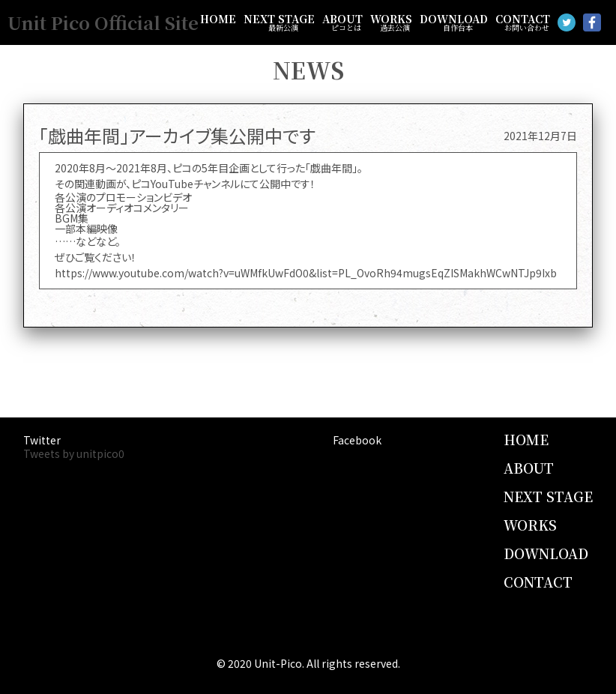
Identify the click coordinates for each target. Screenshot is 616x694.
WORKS (391, 22)
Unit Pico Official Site (103, 22)
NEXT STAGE (279, 22)
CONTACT (523, 22)
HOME (218, 19)
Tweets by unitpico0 (74, 453)
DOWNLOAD (454, 22)
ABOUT (342, 22)
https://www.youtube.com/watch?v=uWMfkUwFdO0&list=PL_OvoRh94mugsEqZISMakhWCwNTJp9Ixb (306, 273)
